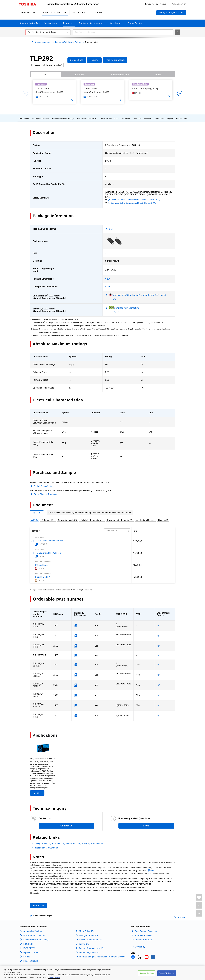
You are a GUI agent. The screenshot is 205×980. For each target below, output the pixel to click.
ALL (46, 75)
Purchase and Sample (110, 119)
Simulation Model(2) (67, 520)
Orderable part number (142, 119)
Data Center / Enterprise (146, 931)
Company (140, 947)
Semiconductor (44, 42)
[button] (157, 4)
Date (136, 531)
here (152, 871)
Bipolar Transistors (32, 953)
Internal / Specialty (143, 935)
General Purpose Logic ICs (92, 948)
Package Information (40, 119)
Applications (160, 119)
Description (24, 119)
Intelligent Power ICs (89, 935)
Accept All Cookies (167, 973)
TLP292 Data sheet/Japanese (49, 541)
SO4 (111, 229)
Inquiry (170, 119)
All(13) (34, 520)
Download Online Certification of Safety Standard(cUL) (134, 203)
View (107, 279)
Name (35, 531)
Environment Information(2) (120, 520)
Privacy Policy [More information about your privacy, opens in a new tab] (54, 978)
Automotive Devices (33, 931)
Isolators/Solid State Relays (68, 42)
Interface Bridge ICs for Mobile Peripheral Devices (102, 957)
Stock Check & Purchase (45, 494)
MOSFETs (28, 944)
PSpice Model (42, 565)
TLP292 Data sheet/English (48, 553)
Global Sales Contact (44, 486)
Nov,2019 (137, 541)
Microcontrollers (31, 961)
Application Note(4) (145, 520)
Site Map (181, 917)
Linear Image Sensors (89, 953)
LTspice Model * (42, 577)
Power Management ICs (90, 940)
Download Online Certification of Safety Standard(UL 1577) (135, 200)
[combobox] (123, 32)
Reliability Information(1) (92, 520)
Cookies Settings (147, 973)
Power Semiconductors (34, 935)
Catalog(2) (163, 520)
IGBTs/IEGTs (29, 948)
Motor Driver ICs (87, 931)
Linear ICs (84, 944)
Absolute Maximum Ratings (63, 119)
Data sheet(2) (48, 520)
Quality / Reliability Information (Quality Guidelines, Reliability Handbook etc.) (70, 844)
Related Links (181, 119)
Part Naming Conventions (46, 848)
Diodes (27, 957)
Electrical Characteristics (87, 119)
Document (126, 119)
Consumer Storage (144, 940)
